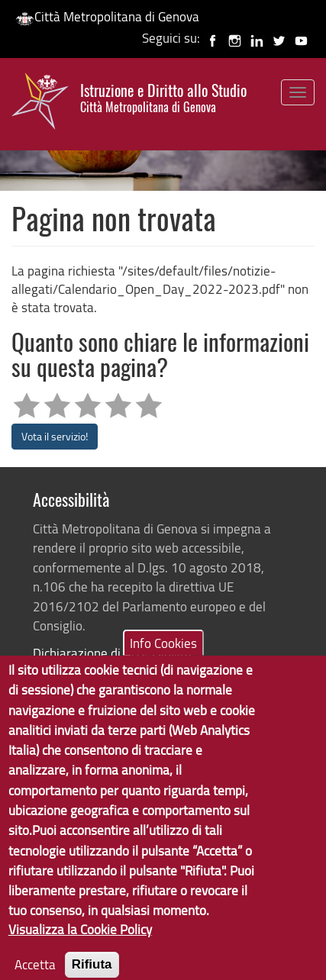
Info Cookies (163, 658)
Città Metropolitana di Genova (107, 16)
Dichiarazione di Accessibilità (112, 653)
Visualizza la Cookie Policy (80, 944)
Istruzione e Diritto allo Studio (163, 98)
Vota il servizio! (55, 436)
